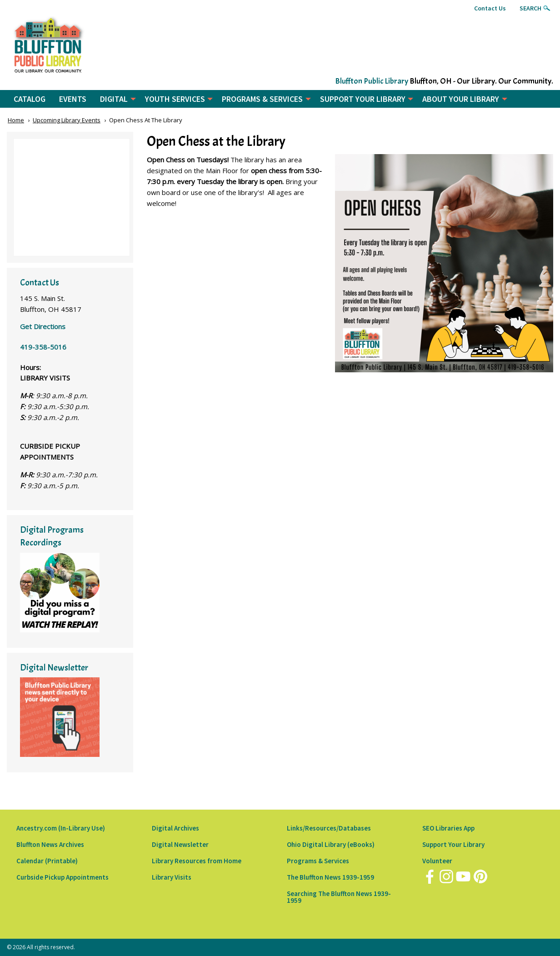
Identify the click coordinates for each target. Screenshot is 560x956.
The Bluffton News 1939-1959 (330, 877)
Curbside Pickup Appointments (62, 877)
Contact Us (490, 8)
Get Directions (43, 326)
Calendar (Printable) (47, 861)
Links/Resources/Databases (329, 828)
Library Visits (172, 877)
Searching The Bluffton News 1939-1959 (339, 897)
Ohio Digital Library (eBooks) (331, 844)
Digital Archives (175, 828)
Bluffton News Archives (50, 844)
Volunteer (437, 861)
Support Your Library (453, 844)
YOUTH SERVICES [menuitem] (175, 99)
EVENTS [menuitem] (73, 99)
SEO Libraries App (448, 828)
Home (16, 120)
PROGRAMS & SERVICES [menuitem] (262, 99)
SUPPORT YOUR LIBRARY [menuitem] (363, 99)
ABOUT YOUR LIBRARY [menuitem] (461, 99)
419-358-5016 (43, 347)
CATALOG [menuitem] (30, 99)
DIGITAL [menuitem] (114, 99)
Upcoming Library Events (67, 120)
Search (530, 8)
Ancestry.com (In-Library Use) (61, 828)
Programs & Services (318, 861)
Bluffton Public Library (372, 81)
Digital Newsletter (180, 844)
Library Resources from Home (197, 861)
